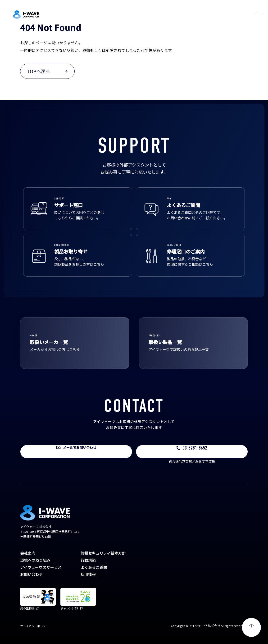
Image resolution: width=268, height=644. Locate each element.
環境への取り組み (35, 560)
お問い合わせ (32, 574)
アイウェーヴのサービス (41, 567)
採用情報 (88, 574)
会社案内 (28, 553)
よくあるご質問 (94, 567)
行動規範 (88, 560)
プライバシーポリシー (34, 626)
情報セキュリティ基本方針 (103, 553)
